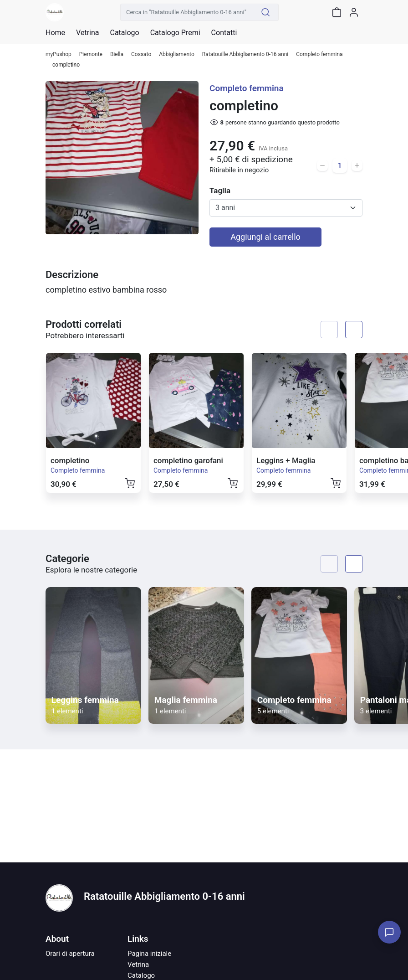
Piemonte (91, 54)
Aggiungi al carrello (265, 237)
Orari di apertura (70, 954)
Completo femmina (319, 54)
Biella (117, 54)
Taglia (220, 191)
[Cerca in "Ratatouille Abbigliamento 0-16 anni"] (187, 12)
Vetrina (138, 965)
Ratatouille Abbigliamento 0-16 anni (245, 54)
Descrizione (72, 275)
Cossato (141, 54)
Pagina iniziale (149, 954)
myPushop (59, 54)
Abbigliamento (177, 54)
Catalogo (124, 33)
